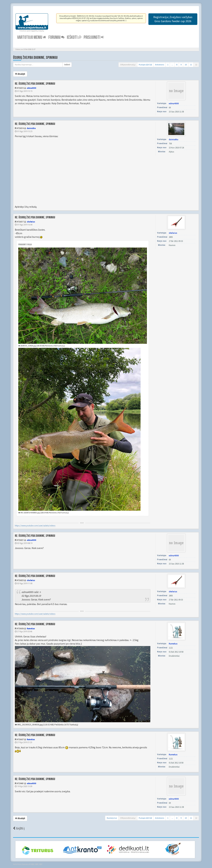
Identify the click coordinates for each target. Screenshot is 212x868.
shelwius (31, 222)
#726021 (20, 540)
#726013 (20, 88)
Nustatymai (112, 818)
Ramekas (31, 629)
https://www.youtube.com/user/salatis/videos (35, 526)
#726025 (20, 580)
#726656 (20, 629)
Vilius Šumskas (23, 864)
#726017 (20, 222)
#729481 (20, 783)
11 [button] (191, 65)
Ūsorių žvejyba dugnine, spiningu (35, 58)
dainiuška (31, 128)
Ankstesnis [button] (160, 65)
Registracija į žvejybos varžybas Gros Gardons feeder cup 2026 (173, 19)
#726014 (20, 128)
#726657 (20, 739)
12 (196, 65)
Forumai (56, 37)
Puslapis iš (145, 65)
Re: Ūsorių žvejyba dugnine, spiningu (35, 84)
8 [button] (177, 65)
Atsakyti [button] (20, 74)
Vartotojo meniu (32, 37)
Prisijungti (94, 37)
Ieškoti (74, 37)
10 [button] (186, 65)
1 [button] (168, 65)
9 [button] (181, 65)
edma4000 (31, 88)
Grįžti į (19, 828)
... (172, 65)
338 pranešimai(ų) (128, 65)
